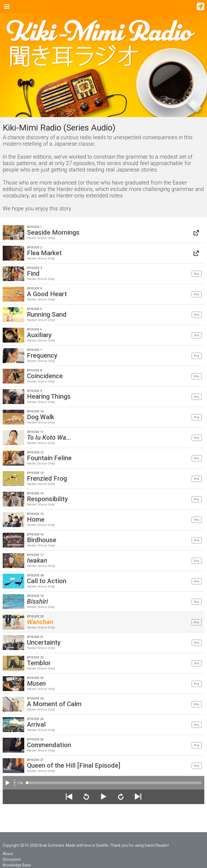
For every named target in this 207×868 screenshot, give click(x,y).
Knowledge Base (17, 865)
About (8, 854)
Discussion (12, 859)
